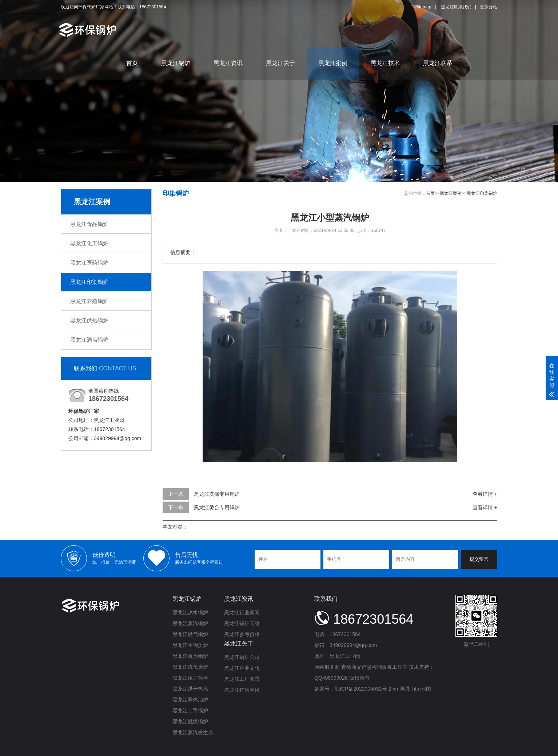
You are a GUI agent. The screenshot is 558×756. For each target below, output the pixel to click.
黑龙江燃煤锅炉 (190, 721)
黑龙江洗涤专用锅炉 (217, 494)
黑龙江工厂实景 (242, 679)
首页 (132, 63)
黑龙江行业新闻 (242, 612)
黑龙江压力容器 (190, 678)
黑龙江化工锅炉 (89, 243)
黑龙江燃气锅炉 (190, 634)
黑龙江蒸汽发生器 (193, 732)
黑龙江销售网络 (242, 690)
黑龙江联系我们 (456, 7)
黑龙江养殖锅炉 (89, 301)
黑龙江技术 (385, 63)
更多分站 (489, 7)
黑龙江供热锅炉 (89, 320)
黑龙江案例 (333, 63)
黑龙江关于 (280, 63)
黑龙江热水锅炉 (190, 612)
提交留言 (479, 559)
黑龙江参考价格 (242, 634)
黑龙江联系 (438, 63)
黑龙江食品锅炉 (89, 224)
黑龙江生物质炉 (190, 645)
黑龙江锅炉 (176, 63)
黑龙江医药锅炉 (89, 263)
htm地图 (421, 689)
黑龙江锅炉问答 (242, 623)
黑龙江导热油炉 (190, 700)
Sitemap (423, 7)
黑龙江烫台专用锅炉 (217, 507)
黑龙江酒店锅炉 (89, 340)
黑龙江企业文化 (242, 668)
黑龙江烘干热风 (190, 689)
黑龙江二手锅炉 (190, 711)
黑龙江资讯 (228, 63)
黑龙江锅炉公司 (242, 657)
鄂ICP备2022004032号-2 (363, 689)
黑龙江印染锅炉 (89, 282)
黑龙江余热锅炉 (190, 656)
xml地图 (402, 689)
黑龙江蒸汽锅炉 (190, 623)
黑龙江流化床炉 (190, 667)
